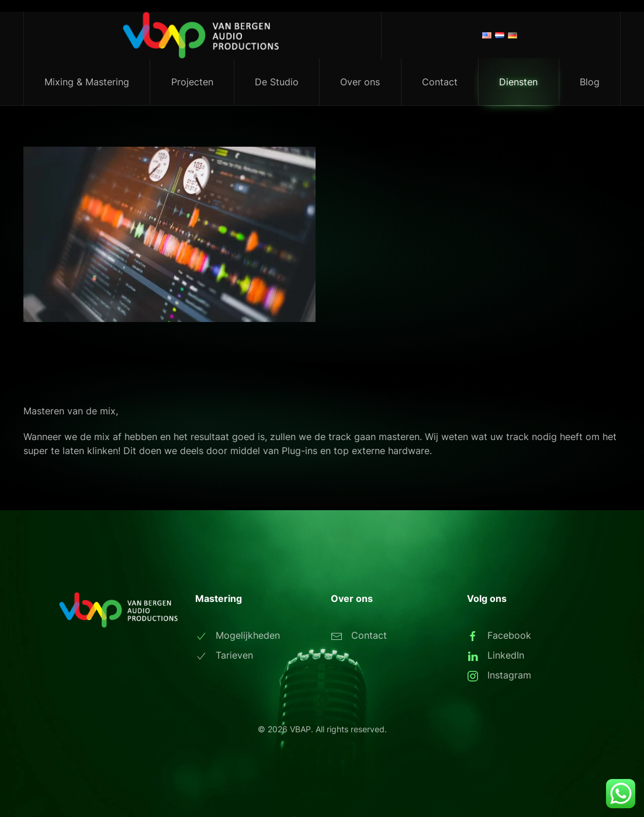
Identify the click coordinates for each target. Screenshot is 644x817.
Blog (590, 82)
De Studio (277, 82)
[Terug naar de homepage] (203, 35)
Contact (440, 82)
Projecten (192, 82)
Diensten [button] (518, 82)
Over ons (360, 82)
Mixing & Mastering (87, 82)
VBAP (300, 729)
